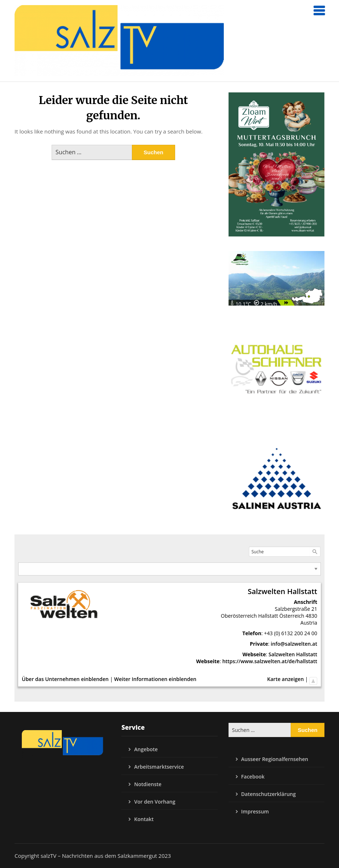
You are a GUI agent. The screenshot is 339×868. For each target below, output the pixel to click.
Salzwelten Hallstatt (293, 654)
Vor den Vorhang (155, 802)
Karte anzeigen (285, 679)
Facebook (253, 777)
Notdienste (148, 784)
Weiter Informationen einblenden (155, 679)
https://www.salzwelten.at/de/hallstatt (270, 661)
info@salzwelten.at (294, 644)
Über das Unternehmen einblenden (65, 679)
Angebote (146, 749)
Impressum (255, 811)
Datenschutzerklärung (269, 794)
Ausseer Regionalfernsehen (275, 759)
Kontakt (144, 819)
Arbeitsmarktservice (159, 767)
